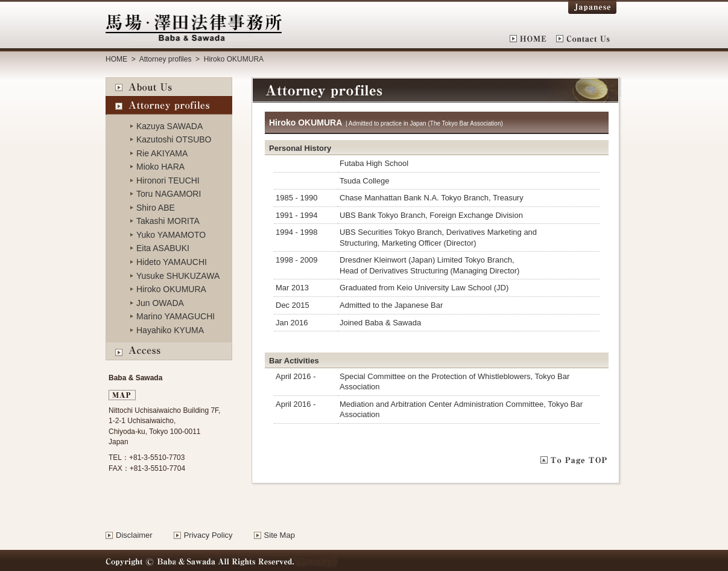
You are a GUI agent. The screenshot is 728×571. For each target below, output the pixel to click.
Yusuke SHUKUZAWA (178, 276)
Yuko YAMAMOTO (171, 235)
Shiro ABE (156, 208)
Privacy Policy (208, 535)
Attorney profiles (164, 59)
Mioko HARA (160, 167)
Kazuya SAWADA (169, 126)
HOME (533, 39)
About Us (169, 87)
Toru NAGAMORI (169, 194)
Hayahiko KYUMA (170, 330)
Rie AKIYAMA (162, 153)
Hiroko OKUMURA (171, 289)
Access (169, 352)
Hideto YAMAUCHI (172, 262)
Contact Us (586, 39)
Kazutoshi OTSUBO (174, 139)
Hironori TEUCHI (168, 180)
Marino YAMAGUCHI (176, 316)
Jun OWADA (160, 303)
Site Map (280, 535)
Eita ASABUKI (163, 248)
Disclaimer (134, 535)
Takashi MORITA (168, 221)
